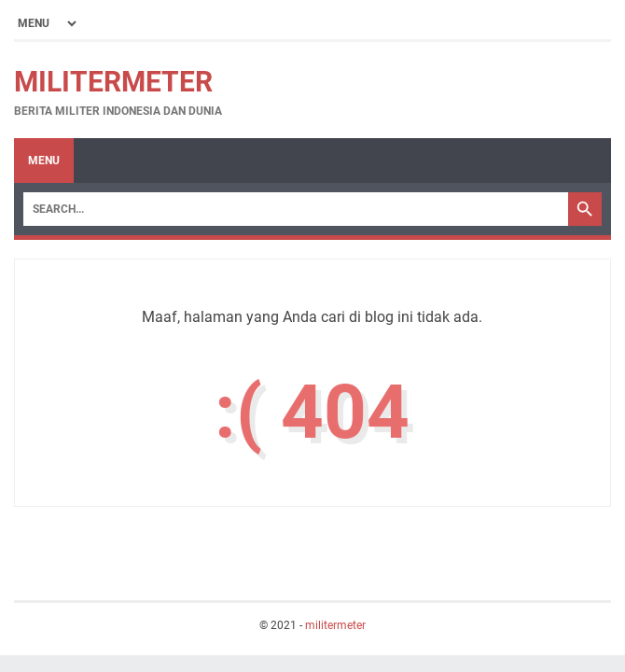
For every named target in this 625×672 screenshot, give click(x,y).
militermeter (113, 82)
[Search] (296, 209)
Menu (44, 161)
